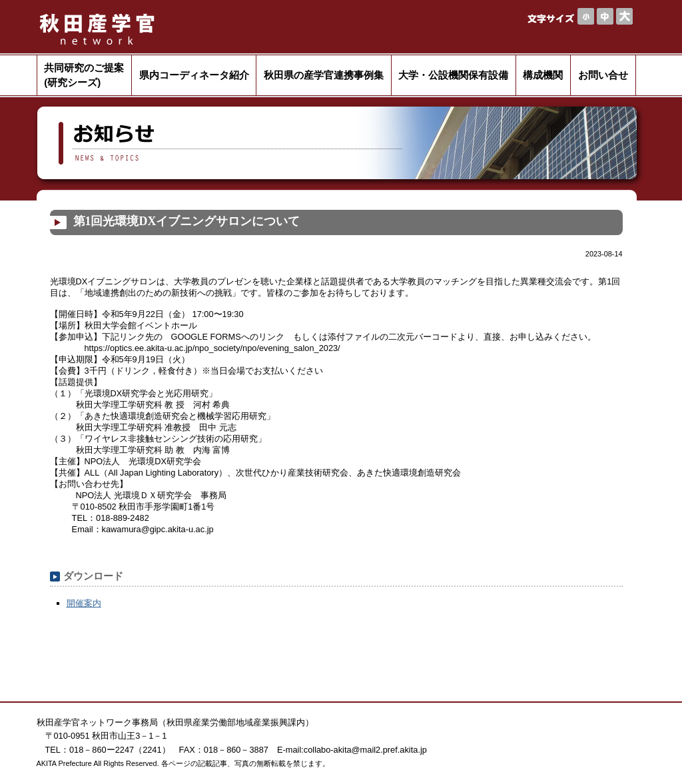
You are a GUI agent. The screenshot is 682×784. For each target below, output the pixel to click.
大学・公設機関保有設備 (453, 75)
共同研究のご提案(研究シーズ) (84, 75)
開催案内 (84, 603)
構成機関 (543, 75)
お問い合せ (603, 75)
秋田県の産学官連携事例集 (324, 75)
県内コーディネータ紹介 (194, 75)
